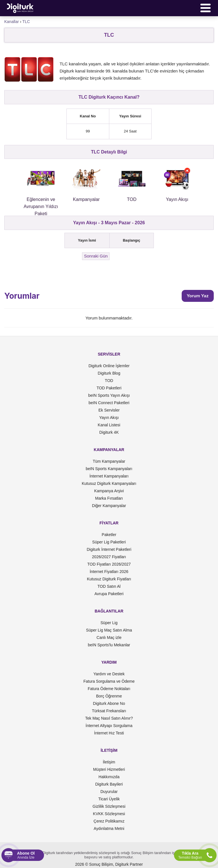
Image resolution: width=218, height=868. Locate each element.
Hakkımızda (109, 777)
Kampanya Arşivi (109, 491)
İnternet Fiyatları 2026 (109, 572)
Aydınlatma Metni (109, 828)
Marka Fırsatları (109, 498)
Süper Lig (109, 623)
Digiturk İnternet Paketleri (109, 549)
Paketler (109, 535)
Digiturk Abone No (109, 703)
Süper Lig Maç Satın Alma (109, 630)
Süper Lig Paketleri (109, 542)
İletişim (109, 762)
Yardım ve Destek (109, 674)
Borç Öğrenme (109, 696)
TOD (109, 381)
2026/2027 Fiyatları (109, 557)
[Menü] (206, 8)
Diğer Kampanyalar (109, 506)
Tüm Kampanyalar (109, 461)
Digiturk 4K (109, 432)
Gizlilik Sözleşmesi (109, 806)
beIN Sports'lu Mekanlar (109, 645)
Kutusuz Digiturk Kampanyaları (109, 483)
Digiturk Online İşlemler (109, 366)
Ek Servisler (109, 410)
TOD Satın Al (109, 586)
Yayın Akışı (109, 418)
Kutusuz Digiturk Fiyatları (109, 579)
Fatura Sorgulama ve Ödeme (109, 681)
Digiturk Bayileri (109, 784)
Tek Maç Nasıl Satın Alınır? (109, 718)
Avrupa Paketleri (109, 594)
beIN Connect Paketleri (109, 403)
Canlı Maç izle (109, 637)
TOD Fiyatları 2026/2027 (109, 564)
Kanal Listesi (109, 425)
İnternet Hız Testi (109, 733)
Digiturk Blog (109, 373)
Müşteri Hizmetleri (109, 769)
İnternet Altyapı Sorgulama (109, 726)
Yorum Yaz (198, 296)
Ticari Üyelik (109, 799)
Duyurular (109, 792)
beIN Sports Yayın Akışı (109, 395)
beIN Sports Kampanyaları (109, 469)
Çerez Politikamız (109, 821)
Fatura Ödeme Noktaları (109, 689)
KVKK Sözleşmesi (109, 814)
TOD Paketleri (109, 388)
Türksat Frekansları (109, 711)
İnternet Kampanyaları (109, 476)
